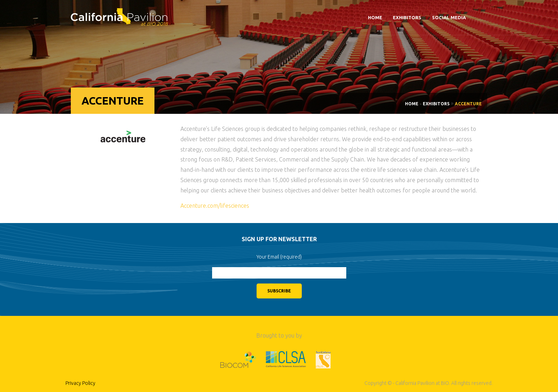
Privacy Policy (80, 383)
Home (375, 17)
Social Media (449, 17)
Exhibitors (407, 17)
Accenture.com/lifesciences (215, 206)
